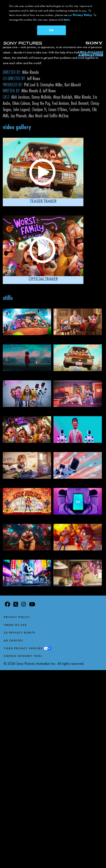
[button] (43, 172)
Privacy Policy (17, 617)
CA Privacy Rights (20, 633)
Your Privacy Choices (23, 648)
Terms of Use (15, 625)
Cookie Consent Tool (23, 656)
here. (67, 20)
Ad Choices (13, 640)
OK (51, 30)
